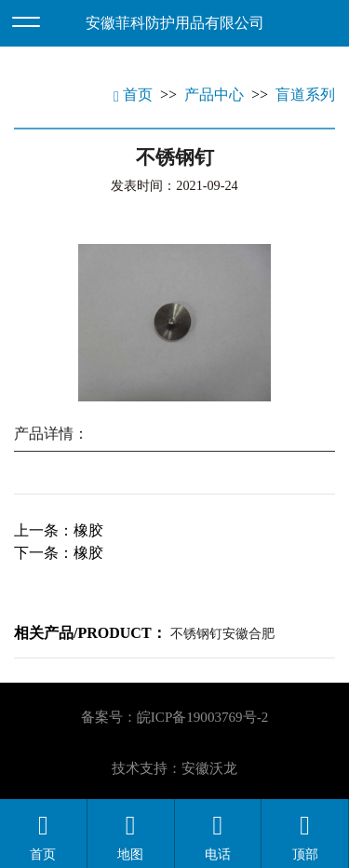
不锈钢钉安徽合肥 (222, 633)
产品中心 (214, 95)
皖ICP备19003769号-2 (202, 717)
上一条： (59, 530)
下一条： (59, 553)
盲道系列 (305, 95)
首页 (133, 95)
